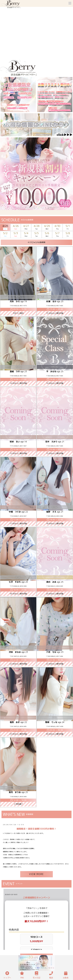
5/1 (68, 227)
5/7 (57, 235)
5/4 (26, 235)
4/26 (16, 227)
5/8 (68, 235)
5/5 (36, 235)
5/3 (16, 235)
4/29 (47, 227)
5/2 (5, 235)
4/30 (57, 227)
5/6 (47, 235)
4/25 (5, 227)
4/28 (36, 227)
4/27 (26, 227)
